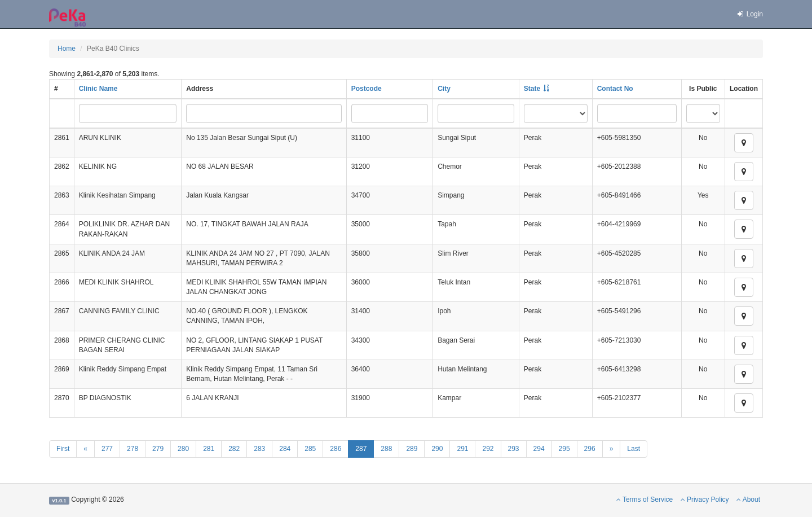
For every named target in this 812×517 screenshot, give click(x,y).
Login (749, 14)
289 (412, 449)
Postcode (367, 89)
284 (285, 449)
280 (183, 449)
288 (386, 449)
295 (564, 449)
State (532, 89)
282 (234, 449)
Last (634, 449)
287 (361, 449)
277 (107, 449)
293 (514, 449)
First (63, 449)
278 (133, 449)
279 (158, 449)
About (748, 500)
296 (590, 449)
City (444, 89)
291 (462, 449)
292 (488, 449)
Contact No (615, 89)
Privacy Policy (705, 500)
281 (209, 449)
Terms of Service (645, 500)
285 (310, 449)
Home (67, 49)
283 (259, 449)
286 (336, 449)
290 (437, 449)
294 (539, 449)
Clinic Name (98, 89)
